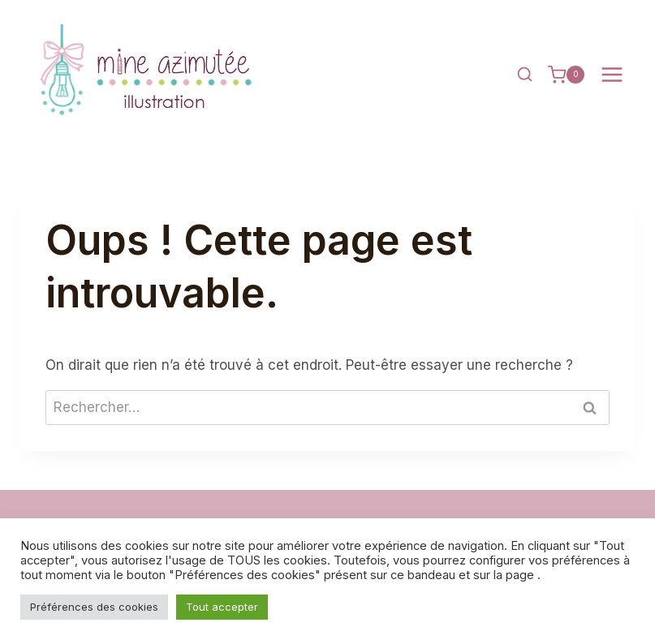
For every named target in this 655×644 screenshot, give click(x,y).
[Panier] (566, 75)
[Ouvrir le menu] (612, 75)
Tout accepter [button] (222, 607)
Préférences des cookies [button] (94, 607)
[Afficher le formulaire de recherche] (525, 75)
